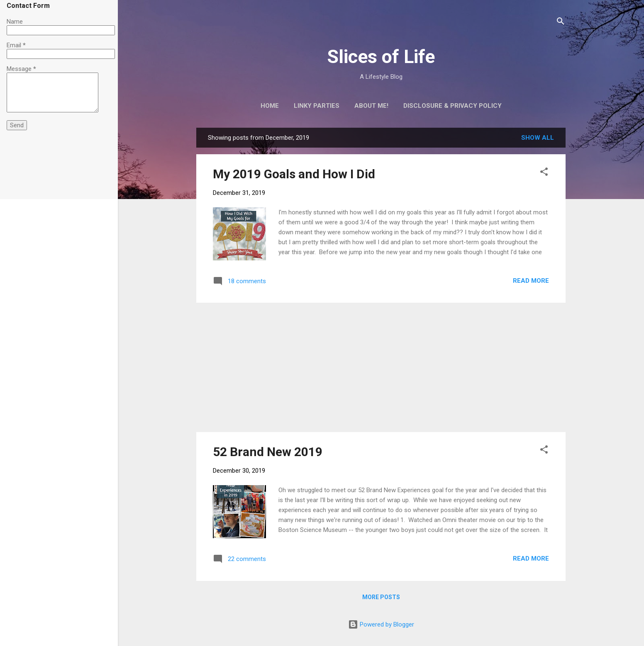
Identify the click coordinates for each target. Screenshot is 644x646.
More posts (381, 597)
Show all (538, 138)
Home (270, 106)
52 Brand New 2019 (268, 452)
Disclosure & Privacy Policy (453, 106)
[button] (544, 173)
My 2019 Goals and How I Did (294, 174)
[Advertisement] (381, 367)
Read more (531, 281)
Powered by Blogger (381, 624)
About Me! (371, 106)
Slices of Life (381, 57)
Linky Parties (317, 106)
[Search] (561, 23)
